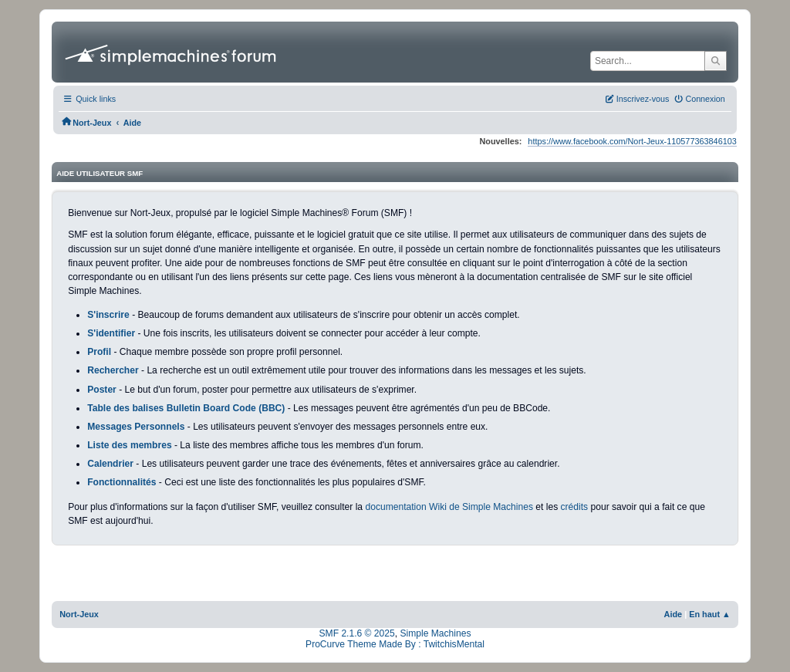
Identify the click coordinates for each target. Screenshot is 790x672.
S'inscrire (108, 315)
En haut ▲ (710, 614)
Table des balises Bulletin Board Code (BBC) (186, 408)
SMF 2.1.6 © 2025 (357, 633)
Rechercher (113, 370)
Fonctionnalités (122, 482)
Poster (102, 390)
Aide (674, 614)
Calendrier (110, 464)
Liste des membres (129, 445)
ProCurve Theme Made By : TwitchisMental (395, 644)
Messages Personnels (136, 427)
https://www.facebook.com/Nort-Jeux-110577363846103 (632, 141)
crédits (575, 507)
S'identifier (111, 333)
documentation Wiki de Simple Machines (449, 507)
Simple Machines (435, 633)
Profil (99, 352)
